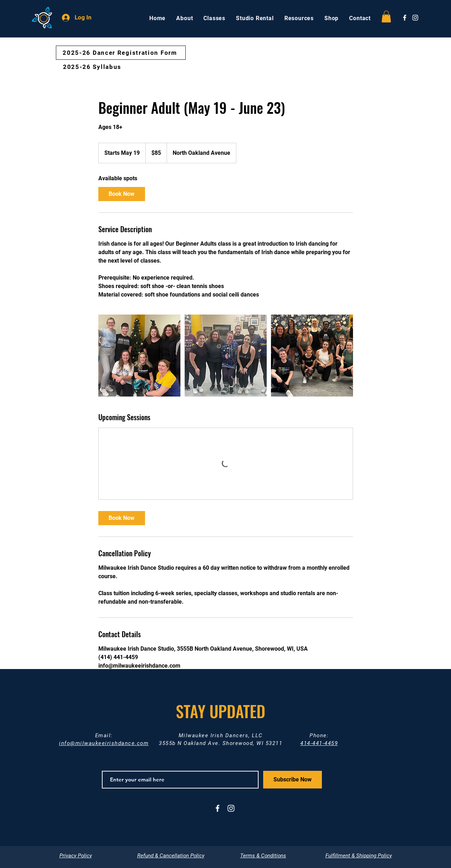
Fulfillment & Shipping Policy (359, 856)
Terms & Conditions (263, 856)
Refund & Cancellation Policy (171, 856)
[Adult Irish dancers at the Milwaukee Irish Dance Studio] (139, 356)
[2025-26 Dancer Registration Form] (121, 53)
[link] (122, 194)
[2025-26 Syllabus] (93, 67)
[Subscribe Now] (293, 780)
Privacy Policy (76, 856)
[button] (386, 16)
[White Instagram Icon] (415, 18)
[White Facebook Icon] (405, 18)
